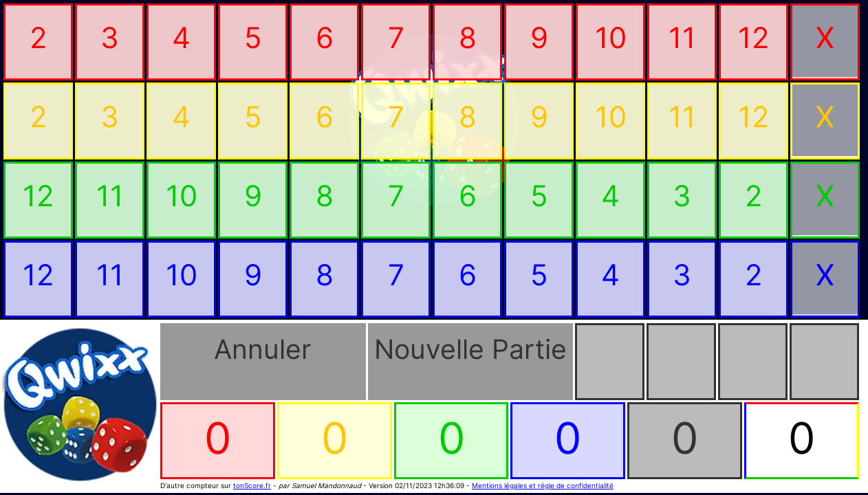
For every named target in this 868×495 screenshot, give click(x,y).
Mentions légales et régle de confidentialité (543, 485)
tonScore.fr (252, 485)
